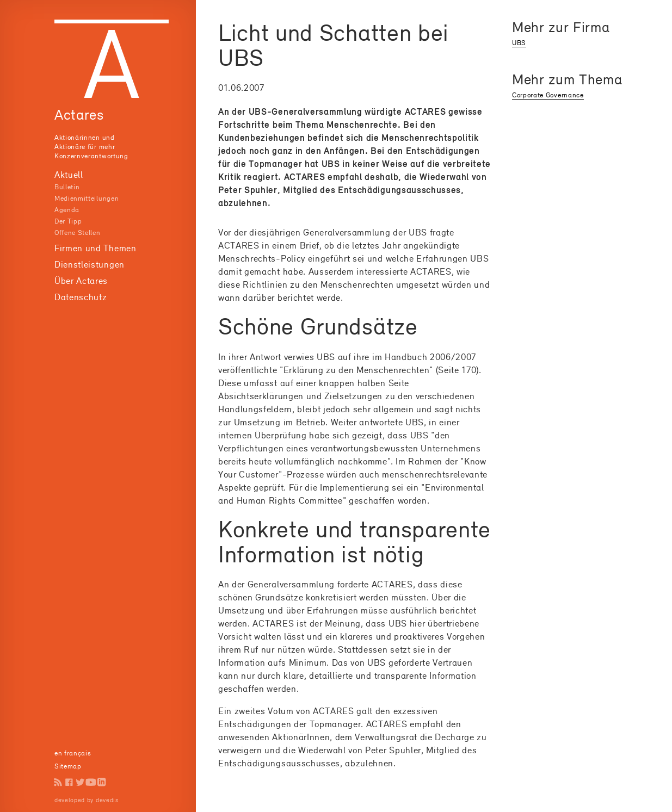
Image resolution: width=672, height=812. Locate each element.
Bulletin (67, 187)
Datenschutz (81, 297)
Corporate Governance (548, 95)
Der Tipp (68, 221)
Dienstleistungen (90, 264)
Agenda (67, 210)
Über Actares (81, 281)
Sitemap (68, 766)
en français (73, 753)
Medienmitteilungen (87, 198)
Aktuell (69, 175)
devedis (107, 800)
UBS (519, 43)
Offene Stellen (78, 233)
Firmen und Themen (95, 248)
